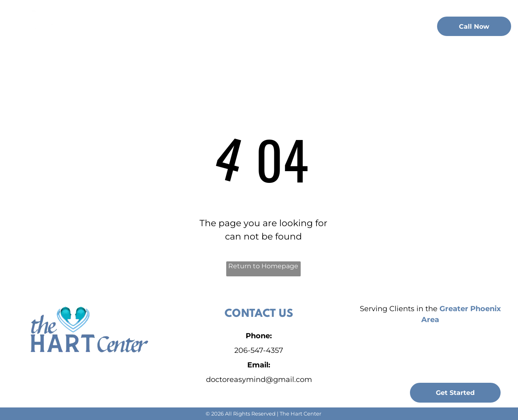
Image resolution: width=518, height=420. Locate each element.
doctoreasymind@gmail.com (259, 380)
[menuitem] (128, 25)
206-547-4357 (259, 350)
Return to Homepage (263, 266)
